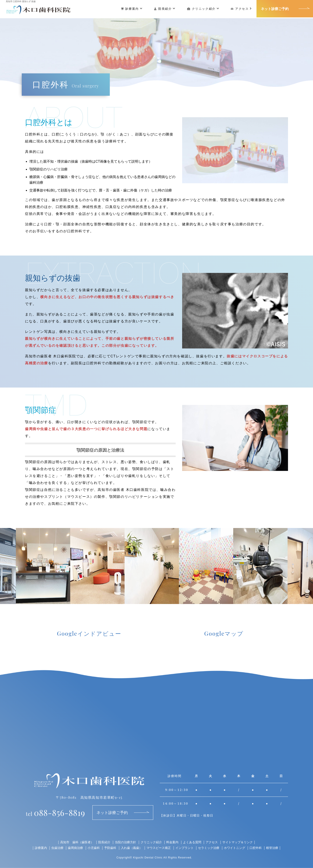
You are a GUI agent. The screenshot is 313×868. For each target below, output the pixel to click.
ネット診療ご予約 (275, 9)
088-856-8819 (55, 812)
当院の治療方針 (125, 842)
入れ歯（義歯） (132, 848)
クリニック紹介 (203, 9)
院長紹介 (165, 9)
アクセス (241, 9)
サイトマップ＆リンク (238, 842)
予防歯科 (110, 848)
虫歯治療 (57, 848)
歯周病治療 (75, 848)
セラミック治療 (209, 848)
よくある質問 (192, 842)
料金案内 (172, 842)
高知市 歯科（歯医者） (77, 842)
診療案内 (132, 9)
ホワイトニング (235, 848)
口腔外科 (256, 848)
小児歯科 (94, 848)
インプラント (185, 848)
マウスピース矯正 (159, 848)
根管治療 (272, 848)
